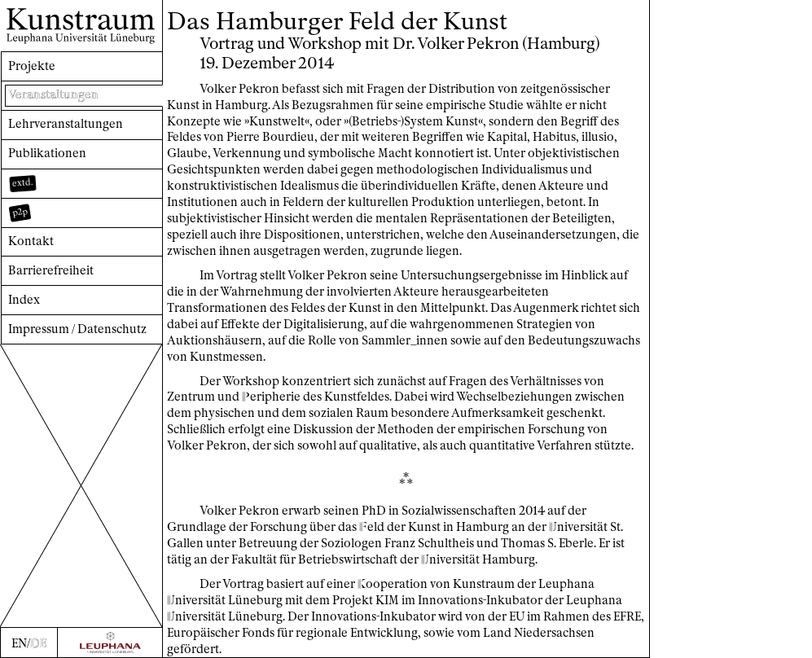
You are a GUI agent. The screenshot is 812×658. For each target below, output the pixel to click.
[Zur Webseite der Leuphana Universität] (110, 643)
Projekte (32, 66)
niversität (578, 527)
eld (372, 527)
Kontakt (31, 241)
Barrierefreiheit (51, 270)
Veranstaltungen (53, 94)
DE (38, 643)
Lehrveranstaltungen (66, 124)
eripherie (271, 397)
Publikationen (47, 153)
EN (19, 643)
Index (24, 300)
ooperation (393, 584)
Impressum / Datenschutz (77, 329)
